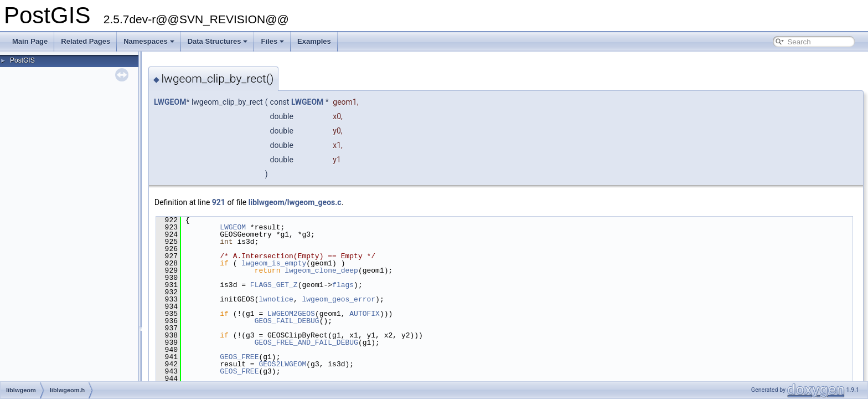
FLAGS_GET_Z (274, 285)
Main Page (30, 41)
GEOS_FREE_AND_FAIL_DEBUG (306, 342)
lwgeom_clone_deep (321, 270)
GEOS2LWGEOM (282, 364)
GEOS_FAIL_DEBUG (287, 321)
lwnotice (276, 299)
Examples (314, 41)
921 (219, 202)
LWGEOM (170, 102)
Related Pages (86, 41)
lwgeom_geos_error (339, 299)
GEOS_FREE (239, 357)
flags (343, 285)
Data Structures (218, 41)
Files (272, 41)
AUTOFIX (365, 314)
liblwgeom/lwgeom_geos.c (295, 202)
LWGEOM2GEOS (291, 314)
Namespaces (149, 41)
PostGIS (22, 60)
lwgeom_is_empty (274, 263)
